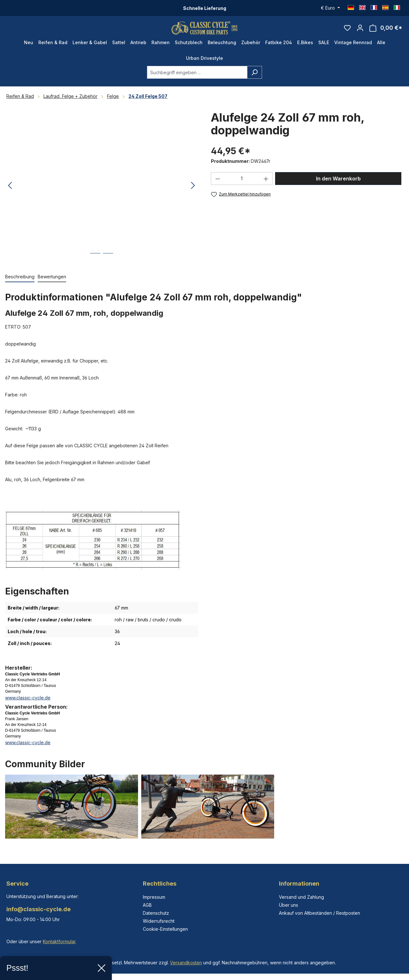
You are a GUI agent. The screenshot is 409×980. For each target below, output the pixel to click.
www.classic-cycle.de (28, 704)
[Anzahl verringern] (218, 185)
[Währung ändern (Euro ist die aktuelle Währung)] (330, 8)
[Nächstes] (193, 192)
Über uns (289, 905)
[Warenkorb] (386, 31)
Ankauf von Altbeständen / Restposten (320, 913)
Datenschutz (156, 913)
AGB (147, 905)
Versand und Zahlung (301, 897)
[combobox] (197, 78)
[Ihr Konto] (360, 31)
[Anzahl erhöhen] (266, 185)
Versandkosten (186, 963)
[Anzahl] (242, 185)
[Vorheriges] (10, 192)
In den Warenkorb (338, 185)
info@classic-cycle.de (39, 909)
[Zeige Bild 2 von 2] (108, 264)
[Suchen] (255, 78)
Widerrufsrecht (159, 921)
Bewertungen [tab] (52, 283)
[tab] (20, 283)
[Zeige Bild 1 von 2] (95, 264)
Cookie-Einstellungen (165, 929)
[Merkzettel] (347, 31)
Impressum (154, 897)
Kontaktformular (59, 941)
